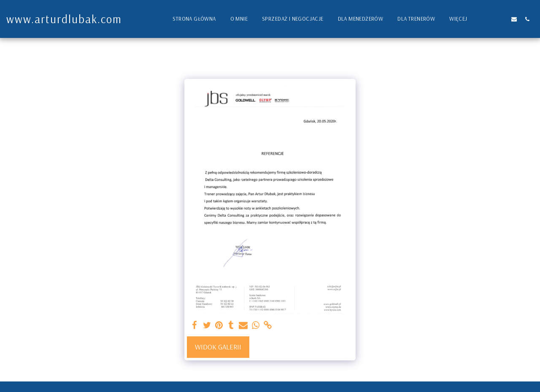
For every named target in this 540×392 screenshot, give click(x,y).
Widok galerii (218, 347)
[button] (488, 19)
